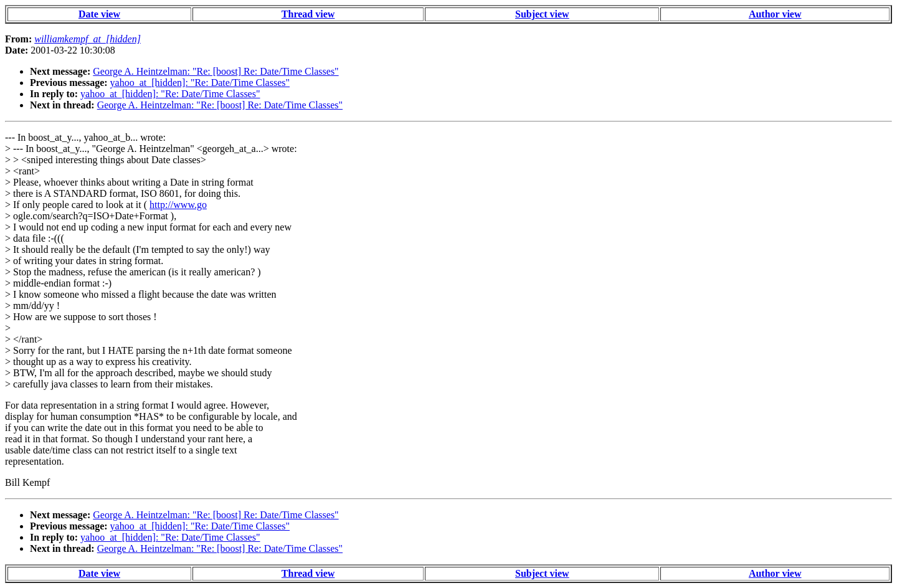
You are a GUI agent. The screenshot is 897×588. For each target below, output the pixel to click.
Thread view (308, 14)
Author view (775, 14)
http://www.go (178, 205)
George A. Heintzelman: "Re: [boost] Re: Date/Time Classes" (216, 71)
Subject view (542, 14)
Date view (99, 14)
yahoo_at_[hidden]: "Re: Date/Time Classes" (200, 83)
